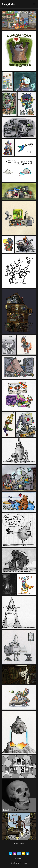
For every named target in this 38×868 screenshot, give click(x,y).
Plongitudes (9, 4)
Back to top (20, 859)
